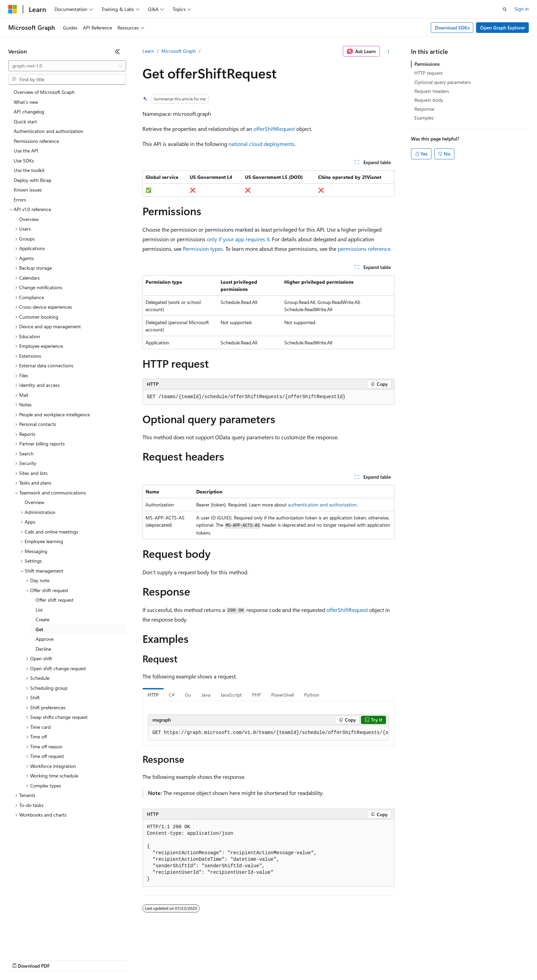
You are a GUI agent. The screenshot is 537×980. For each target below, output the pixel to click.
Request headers (432, 91)
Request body (429, 100)
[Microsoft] (13, 9)
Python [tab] (312, 695)
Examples (424, 118)
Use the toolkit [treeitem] (29, 170)
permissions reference (364, 249)
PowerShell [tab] (283, 695)
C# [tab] (172, 695)
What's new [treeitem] (26, 102)
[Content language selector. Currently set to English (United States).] (40, 943)
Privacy (150, 959)
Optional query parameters (443, 82)
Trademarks (284, 959)
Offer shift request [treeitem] (55, 600)
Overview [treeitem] (29, 219)
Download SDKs (452, 28)
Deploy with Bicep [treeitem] (33, 180)
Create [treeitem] (42, 619)
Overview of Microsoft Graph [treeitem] (44, 92)
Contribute (123, 959)
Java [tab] (206, 695)
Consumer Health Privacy (197, 959)
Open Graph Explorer (503, 28)
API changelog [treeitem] (29, 112)
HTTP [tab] (153, 695)
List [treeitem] (39, 610)
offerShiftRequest (274, 129)
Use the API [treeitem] (26, 151)
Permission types (203, 249)
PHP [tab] (257, 695)
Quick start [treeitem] (25, 121)
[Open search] (505, 9)
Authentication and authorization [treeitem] (48, 131)
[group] (268, 733)
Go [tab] (188, 695)
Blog (93, 959)
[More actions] (389, 51)
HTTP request (428, 73)
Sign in (522, 9)
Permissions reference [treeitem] (36, 141)
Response (424, 109)
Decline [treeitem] (43, 649)
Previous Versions (62, 959)
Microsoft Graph (179, 51)
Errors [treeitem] (20, 200)
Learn (148, 51)
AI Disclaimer (22, 959)
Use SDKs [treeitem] (24, 161)
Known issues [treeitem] (28, 190)
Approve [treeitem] (45, 639)
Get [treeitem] (39, 629)
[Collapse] (117, 51)
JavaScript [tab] (231, 695)
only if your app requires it (238, 239)
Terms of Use (250, 959)
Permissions (427, 64)
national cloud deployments (261, 144)
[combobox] (67, 66)
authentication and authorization (322, 505)
